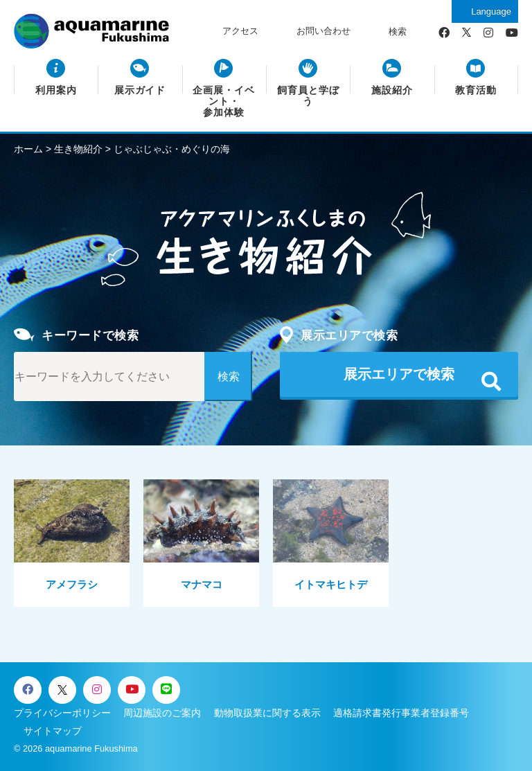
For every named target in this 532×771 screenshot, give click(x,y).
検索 (398, 32)
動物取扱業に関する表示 (267, 713)
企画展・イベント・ (224, 102)
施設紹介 (392, 90)
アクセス (240, 31)
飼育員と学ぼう (308, 96)
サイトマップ (53, 731)
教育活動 (476, 90)
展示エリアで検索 (399, 374)
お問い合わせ (323, 31)
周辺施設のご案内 (162, 713)
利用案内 (56, 90)
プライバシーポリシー (62, 713)
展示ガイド (140, 90)
